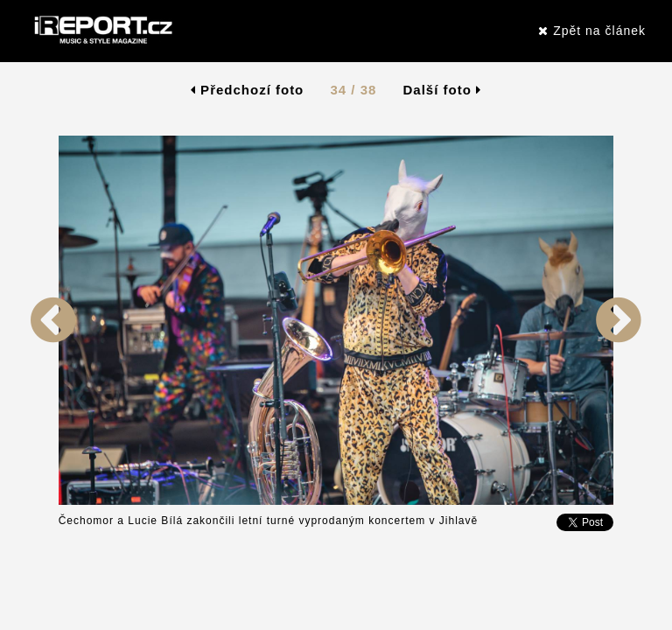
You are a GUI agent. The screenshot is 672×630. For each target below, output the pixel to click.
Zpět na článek (592, 31)
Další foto (443, 90)
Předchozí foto (247, 90)
